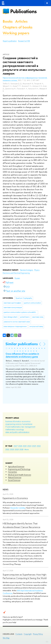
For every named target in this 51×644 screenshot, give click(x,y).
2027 (16, 446)
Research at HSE (24, 41)
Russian (17, 278)
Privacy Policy (38, 634)
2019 (17, 449)
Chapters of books (18, 27)
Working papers (16, 33)
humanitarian (27, 424)
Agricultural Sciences (16, 466)
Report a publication (10, 41)
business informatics (13, 421)
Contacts (19, 634)
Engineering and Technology (19, 469)
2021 (7, 449)
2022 (39, 446)
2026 (20, 446)
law (23, 427)
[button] (7, 348)
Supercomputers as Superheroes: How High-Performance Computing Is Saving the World (25, 576)
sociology (20, 429)
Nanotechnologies (27, 270)
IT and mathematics (13, 427)
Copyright (28, 634)
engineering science (14, 424)
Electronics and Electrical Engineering (16, 273)
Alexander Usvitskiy (18, 508)
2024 (29, 446)
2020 (12, 449)
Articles (21, 21)
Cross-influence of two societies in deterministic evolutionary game (22, 355)
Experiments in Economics (15, 498)
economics (26, 421)
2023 (34, 446)
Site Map (6, 638)
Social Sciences (14, 480)
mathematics (10, 429)
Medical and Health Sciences (20, 475)
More (27, 449)
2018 (21, 449)
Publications (23, 11)
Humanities (12, 472)
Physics (37, 270)
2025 (25, 446)
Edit (47, 641)
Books (8, 21)
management (30, 427)
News (6, 490)
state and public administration (17, 432)
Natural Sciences (15, 477)
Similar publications (22, 344)
